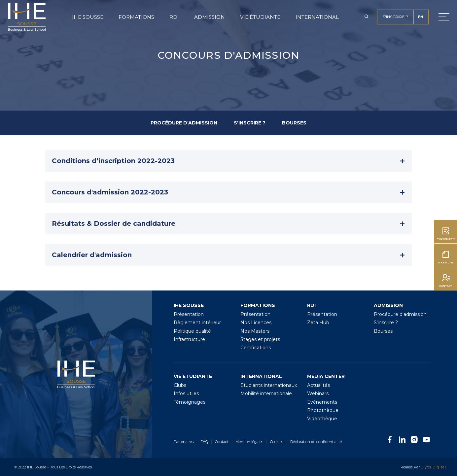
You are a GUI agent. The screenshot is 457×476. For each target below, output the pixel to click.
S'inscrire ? (395, 17)
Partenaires (184, 442)
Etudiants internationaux (269, 385)
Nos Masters (255, 331)
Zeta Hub (318, 323)
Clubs (180, 385)
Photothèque (323, 410)
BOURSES (294, 123)
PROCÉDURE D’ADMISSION (184, 123)
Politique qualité (192, 331)
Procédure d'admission (400, 314)
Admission (210, 17)
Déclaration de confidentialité (316, 442)
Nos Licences (256, 323)
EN (421, 17)
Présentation (189, 314)
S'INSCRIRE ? (250, 123)
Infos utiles (186, 393)
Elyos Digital (433, 467)
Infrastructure (189, 339)
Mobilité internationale (266, 393)
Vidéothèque (322, 419)
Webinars (318, 393)
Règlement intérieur (197, 323)
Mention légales (249, 442)
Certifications (256, 348)
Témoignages (190, 402)
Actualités (318, 385)
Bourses (383, 331)
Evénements (322, 402)
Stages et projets (260, 339)
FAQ (204, 442)
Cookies (277, 442)
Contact (222, 442)
